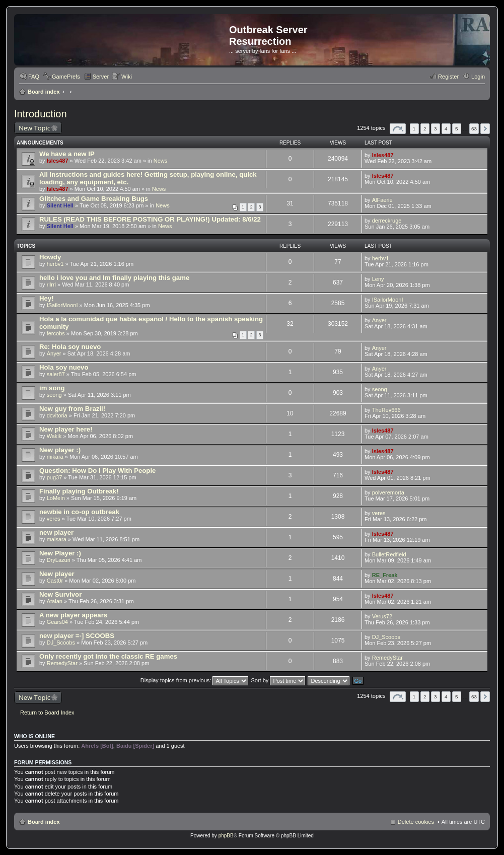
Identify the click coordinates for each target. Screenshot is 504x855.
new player (56, 532)
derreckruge (387, 221)
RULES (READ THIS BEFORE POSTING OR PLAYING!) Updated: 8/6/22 (150, 219)
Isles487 (58, 161)
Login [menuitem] (478, 77)
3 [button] (436, 129)
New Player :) (60, 553)
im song (52, 388)
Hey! (47, 298)
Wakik (54, 436)
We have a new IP (67, 154)
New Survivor (60, 594)
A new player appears (73, 615)
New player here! (66, 429)
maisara (57, 539)
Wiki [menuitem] (127, 77)
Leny (378, 279)
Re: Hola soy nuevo (70, 347)
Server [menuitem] (101, 77)
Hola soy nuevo (64, 367)
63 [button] (474, 129)
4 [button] (446, 129)
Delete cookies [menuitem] (416, 822)
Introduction (41, 114)
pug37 (55, 477)
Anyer (379, 320)
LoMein (56, 498)
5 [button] (457, 129)
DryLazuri (59, 560)
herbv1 (55, 264)
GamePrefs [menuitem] (66, 77)
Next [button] (485, 129)
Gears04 (57, 622)
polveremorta (388, 492)
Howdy (50, 257)
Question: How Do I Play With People (97, 471)
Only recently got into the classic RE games (108, 656)
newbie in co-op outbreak (79, 512)
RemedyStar (62, 663)
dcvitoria (57, 415)
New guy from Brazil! (72, 409)
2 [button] (425, 129)
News (161, 161)
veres (54, 519)
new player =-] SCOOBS (77, 636)
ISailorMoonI (62, 305)
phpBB (226, 836)
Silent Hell (60, 205)
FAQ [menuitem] (34, 77)
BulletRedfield (389, 554)
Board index (44, 92)
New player (57, 574)
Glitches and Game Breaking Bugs (94, 199)
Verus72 (382, 616)
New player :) (60, 450)
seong (54, 395)
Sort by (278, 680)
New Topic (34, 128)
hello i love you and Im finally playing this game (114, 278)
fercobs (56, 333)
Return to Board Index (47, 712)
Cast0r (55, 581)
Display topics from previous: (195, 680)
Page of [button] (398, 129)
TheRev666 (386, 410)
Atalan (55, 601)
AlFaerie (382, 200)
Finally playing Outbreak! (79, 491)
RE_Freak (385, 575)
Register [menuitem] (448, 77)
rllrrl (51, 284)
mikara (55, 457)
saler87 (56, 374)
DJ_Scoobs (61, 643)
